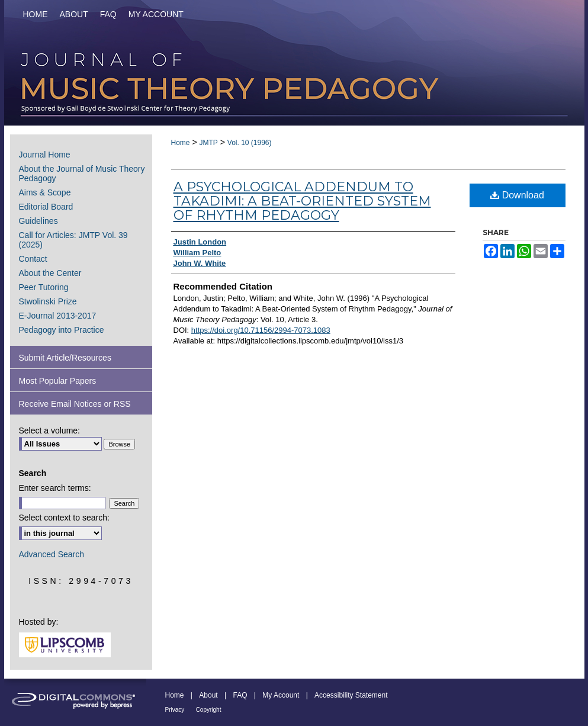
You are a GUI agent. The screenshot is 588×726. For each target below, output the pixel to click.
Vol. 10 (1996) (250, 143)
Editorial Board (46, 207)
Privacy (175, 710)
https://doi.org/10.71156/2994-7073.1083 (261, 330)
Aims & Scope (45, 192)
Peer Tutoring (44, 287)
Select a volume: (50, 431)
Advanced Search (52, 554)
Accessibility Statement (351, 695)
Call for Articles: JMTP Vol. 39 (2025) (73, 240)
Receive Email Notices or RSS (75, 404)
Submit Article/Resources (65, 358)
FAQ (240, 695)
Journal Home (45, 155)
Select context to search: (64, 518)
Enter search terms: (55, 488)
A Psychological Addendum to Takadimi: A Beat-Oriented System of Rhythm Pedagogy (302, 201)
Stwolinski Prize (48, 301)
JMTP (208, 143)
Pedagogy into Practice (62, 330)
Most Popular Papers (58, 381)
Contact (33, 259)
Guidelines (38, 221)
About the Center (50, 273)
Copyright (209, 710)
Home (181, 143)
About (208, 695)
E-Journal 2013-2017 (58, 316)
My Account (281, 695)
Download (517, 195)
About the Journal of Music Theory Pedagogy (82, 174)
